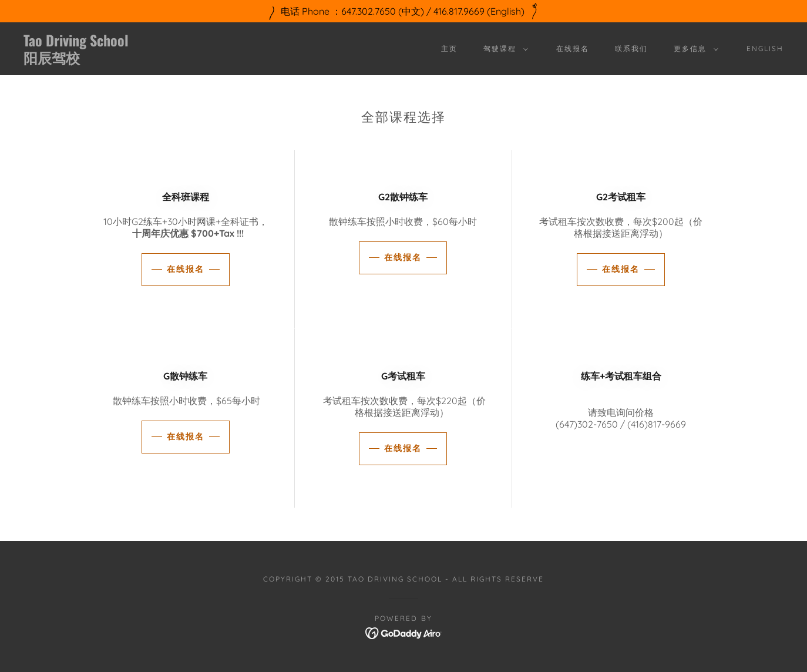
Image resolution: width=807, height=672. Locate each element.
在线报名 (186, 269)
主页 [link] (449, 48)
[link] (128, 60)
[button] (503, 49)
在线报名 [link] (573, 48)
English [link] (765, 48)
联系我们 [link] (631, 48)
